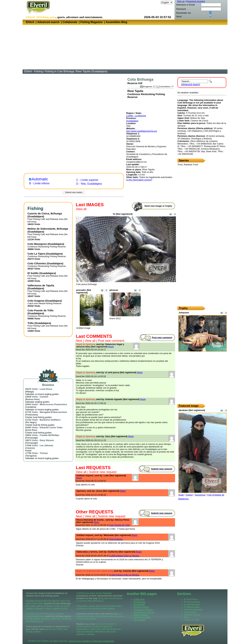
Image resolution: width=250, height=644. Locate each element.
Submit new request (103, 472)
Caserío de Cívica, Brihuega (45, 213)
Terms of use (75, 641)
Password (181, 9)
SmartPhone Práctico (144, 612)
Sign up (181, 1)
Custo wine (139, 599)
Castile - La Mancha (136, 116)
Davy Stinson (47, 440)
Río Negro (31, 422)
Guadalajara (132, 121)
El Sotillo (33, 273)
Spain (181, 495)
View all (81, 209)
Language (155, 2)
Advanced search (48, 22)
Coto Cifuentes (37, 263)
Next (79, 341)
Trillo (31, 323)
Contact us (87, 641)
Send (179, 16)
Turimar (44, 453)
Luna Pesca (46, 389)
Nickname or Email (185, 5)
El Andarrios (140, 602)
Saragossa (200, 495)
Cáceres (30, 448)
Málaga (29, 392)
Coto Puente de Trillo (40, 310)
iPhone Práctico (141, 607)
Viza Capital (139, 620)
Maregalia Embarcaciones (53, 412)
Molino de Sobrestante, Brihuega (48, 229)
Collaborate (70, 22)
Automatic (40, 179)
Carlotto (44, 397)
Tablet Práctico (141, 615)
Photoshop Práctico (143, 610)
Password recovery (196, 1)
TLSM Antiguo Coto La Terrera (124, 556)
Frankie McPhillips (50, 435)
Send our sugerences (104, 641)
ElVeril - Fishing (33, 71)
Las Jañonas (47, 445)
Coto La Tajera (36, 254)
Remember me (183, 13)
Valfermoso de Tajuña (41, 285)
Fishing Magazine (92, 22)
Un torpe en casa (142, 617)
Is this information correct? (139, 180)
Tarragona (31, 456)
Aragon (189, 495)
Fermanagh (31, 438)
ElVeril (30, 22)
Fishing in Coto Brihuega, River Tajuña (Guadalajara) (76, 71)
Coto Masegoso (37, 244)
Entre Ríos (31, 430)
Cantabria (31, 407)
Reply (111, 347)
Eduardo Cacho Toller (51, 427)
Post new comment (111, 341)
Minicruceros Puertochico (53, 404)
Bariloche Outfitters (50, 420)
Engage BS (139, 604)
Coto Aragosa (36, 301)
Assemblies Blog (116, 22)
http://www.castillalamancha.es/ (142, 131)
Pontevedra (32, 415)
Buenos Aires (32, 399)
